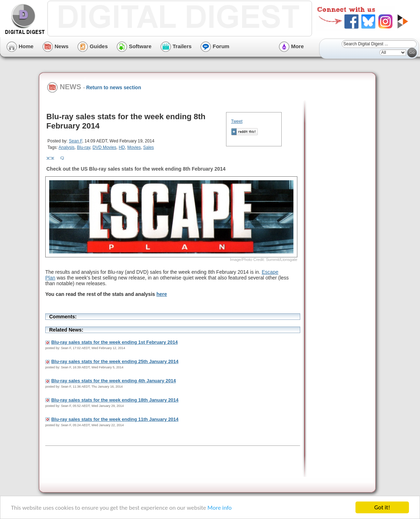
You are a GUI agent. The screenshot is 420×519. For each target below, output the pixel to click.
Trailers (176, 46)
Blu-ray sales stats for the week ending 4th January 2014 (114, 381)
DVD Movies (105, 147)
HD (122, 147)
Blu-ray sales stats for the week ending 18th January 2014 (115, 400)
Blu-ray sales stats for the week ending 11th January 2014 (115, 419)
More (291, 46)
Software (134, 46)
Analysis (66, 147)
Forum (215, 46)
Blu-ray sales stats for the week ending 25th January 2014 (115, 361)
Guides (93, 46)
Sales (149, 147)
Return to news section (114, 87)
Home (20, 46)
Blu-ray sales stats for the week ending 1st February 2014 (115, 342)
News (55, 46)
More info (220, 508)
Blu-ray (84, 147)
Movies (134, 147)
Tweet (237, 121)
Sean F (75, 141)
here (162, 294)
